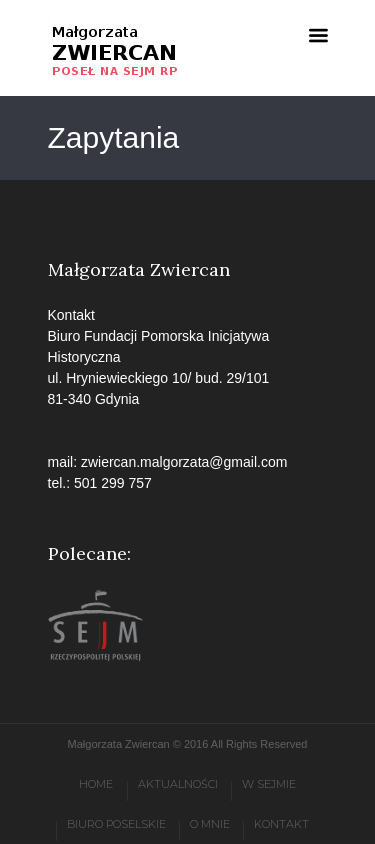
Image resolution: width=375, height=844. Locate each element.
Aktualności (178, 784)
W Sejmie (269, 784)
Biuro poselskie (116, 824)
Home (96, 784)
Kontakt (281, 824)
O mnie (210, 824)
